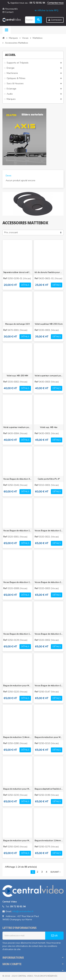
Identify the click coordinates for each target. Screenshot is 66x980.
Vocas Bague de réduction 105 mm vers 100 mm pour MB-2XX (49, 686)
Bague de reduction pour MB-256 (17, 686)
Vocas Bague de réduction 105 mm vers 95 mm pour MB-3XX (49, 582)
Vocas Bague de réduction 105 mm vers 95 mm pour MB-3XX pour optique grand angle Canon (17, 582)
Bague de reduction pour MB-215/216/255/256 (17, 841)
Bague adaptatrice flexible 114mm (49, 789)
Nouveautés (10, 9)
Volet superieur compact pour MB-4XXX (49, 376)
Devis (9, 176)
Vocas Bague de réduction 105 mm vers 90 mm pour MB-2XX (17, 634)
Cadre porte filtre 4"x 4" (49, 479)
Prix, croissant (11, 233)
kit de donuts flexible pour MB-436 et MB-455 (49, 272)
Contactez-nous (55, 3)
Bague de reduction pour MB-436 (17, 789)
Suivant (56, 872)
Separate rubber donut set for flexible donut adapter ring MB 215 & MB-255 (17, 272)
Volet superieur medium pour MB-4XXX (17, 427)
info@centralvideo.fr (23, 911)
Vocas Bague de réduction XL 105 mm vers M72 (17, 479)
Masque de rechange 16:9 (17, 324)
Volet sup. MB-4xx (49, 427)
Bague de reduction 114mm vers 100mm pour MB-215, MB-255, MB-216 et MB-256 (17, 737)
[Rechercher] (33, 20)
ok (54, 936)
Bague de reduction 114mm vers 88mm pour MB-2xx (49, 841)
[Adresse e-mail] (24, 936)
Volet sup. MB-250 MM (17, 376)
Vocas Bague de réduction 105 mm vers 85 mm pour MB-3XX (17, 531)
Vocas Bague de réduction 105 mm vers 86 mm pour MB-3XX (49, 634)
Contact (8, 12)
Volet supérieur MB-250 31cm (49, 324)
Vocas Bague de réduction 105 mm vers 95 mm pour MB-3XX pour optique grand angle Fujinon (49, 531)
